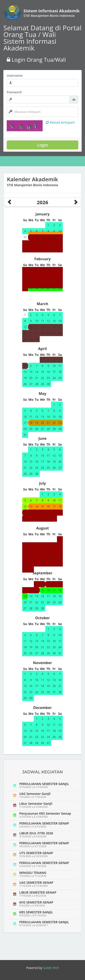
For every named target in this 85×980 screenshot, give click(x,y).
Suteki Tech (51, 968)
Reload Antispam (61, 122)
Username (15, 75)
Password (14, 92)
